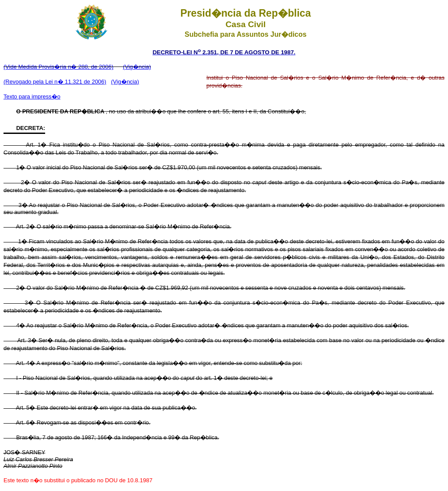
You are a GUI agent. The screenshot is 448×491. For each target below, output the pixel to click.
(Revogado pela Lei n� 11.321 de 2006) (55, 82)
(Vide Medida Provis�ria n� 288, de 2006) (58, 67)
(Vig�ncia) (137, 67)
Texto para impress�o (32, 96)
